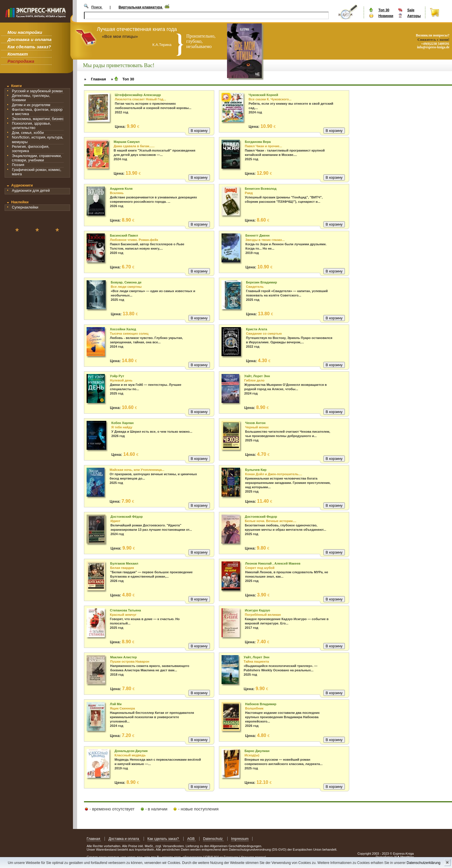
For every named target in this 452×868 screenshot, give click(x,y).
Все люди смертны (126, 287)
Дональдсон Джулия (131, 751)
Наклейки (20, 202)
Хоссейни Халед (123, 329)
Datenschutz (213, 839)
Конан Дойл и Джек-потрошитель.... (274, 474)
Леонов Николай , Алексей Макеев (273, 563)
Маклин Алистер (124, 657)
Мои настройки (25, 32)
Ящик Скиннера (122, 708)
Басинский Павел (124, 235)
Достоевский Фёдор (127, 517)
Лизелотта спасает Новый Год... (141, 99)
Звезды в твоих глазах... (265, 240)
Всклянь (117, 193)
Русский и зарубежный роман (37, 91)
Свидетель (255, 287)
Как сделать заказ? (29, 47)
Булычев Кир (256, 470)
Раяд (249, 193)
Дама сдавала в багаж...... (134, 146)
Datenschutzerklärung (423, 863)
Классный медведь (130, 755)
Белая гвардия (122, 568)
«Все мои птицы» (120, 36)
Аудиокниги (22, 185)
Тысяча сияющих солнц (129, 333)
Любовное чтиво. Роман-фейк (134, 240)
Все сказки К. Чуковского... (270, 99)
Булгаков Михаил (124, 563)
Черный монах (257, 427)
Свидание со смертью (264, 333)
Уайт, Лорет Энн (257, 376)
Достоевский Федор (261, 517)
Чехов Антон (255, 423)
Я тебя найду (122, 427)
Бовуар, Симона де (126, 282)
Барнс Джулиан (257, 751)
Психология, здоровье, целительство (31, 126)
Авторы (414, 16)
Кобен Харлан (123, 423)
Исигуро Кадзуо (258, 610)
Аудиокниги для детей (31, 190)
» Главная (95, 79)
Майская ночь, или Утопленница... (137, 470)
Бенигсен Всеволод (261, 189)
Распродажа (21, 61)
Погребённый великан (263, 615)
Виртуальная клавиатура (141, 7)
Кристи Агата (257, 329)
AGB (191, 839)
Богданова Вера (258, 142)
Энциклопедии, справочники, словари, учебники (37, 158)
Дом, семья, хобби (28, 133)
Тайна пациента (256, 661)
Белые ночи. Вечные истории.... (271, 521)
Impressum (240, 839)
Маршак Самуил (127, 142)
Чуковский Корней (263, 95)
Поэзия (18, 165)
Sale (411, 10)
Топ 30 (384, 10)
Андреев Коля (121, 189)
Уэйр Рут (117, 376)
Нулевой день (121, 380)
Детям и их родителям (31, 105)
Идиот (116, 521)
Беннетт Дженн (258, 235)
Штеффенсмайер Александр (138, 95)
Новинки (386, 16)
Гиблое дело (255, 380)
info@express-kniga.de (433, 47)
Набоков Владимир (261, 704)
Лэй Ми (116, 704)
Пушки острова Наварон (130, 661)
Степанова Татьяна (126, 610)
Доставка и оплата (30, 39)
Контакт (18, 54)
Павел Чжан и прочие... (264, 146)
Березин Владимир (262, 282)
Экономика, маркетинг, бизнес (38, 119)
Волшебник (254, 708)
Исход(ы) (252, 755)
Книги (16, 86)
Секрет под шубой (260, 568)
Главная (94, 839)
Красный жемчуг (123, 615)
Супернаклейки (25, 207)
